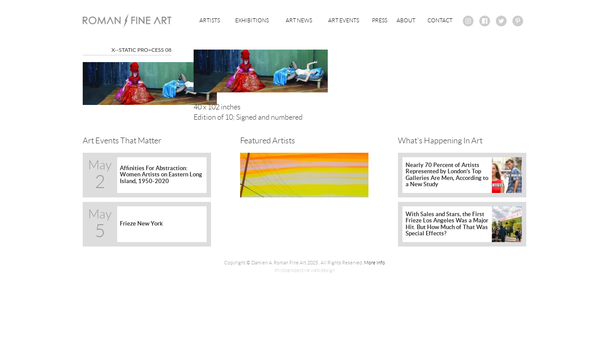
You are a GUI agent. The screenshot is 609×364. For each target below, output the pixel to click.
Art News (299, 20)
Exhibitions (252, 20)
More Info (374, 263)
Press (380, 20)
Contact (440, 20)
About (406, 20)
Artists (210, 20)
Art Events (344, 20)
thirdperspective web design (305, 270)
